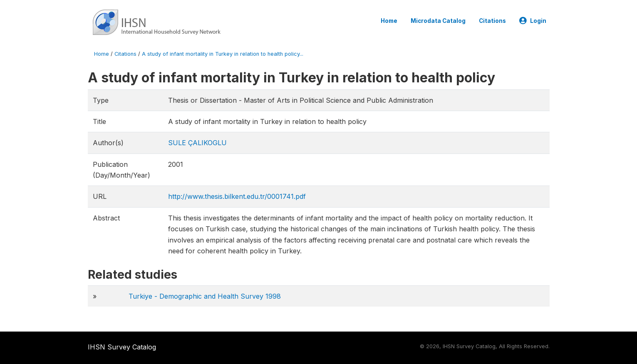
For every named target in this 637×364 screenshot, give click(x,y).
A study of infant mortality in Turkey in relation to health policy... (223, 54)
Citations (492, 21)
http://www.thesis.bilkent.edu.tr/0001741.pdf (237, 196)
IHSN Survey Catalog (122, 347)
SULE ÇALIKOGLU (197, 143)
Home (389, 21)
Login (533, 21)
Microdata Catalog (438, 21)
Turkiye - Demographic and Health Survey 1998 (205, 296)
